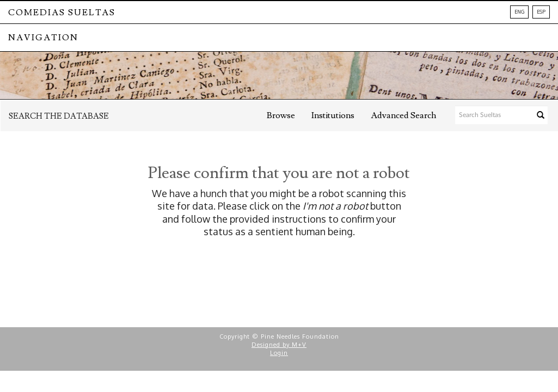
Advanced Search (403, 115)
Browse (281, 115)
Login (279, 353)
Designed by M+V (279, 345)
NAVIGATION (43, 38)
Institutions (333, 115)
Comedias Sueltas (62, 13)
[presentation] (295, 273)
